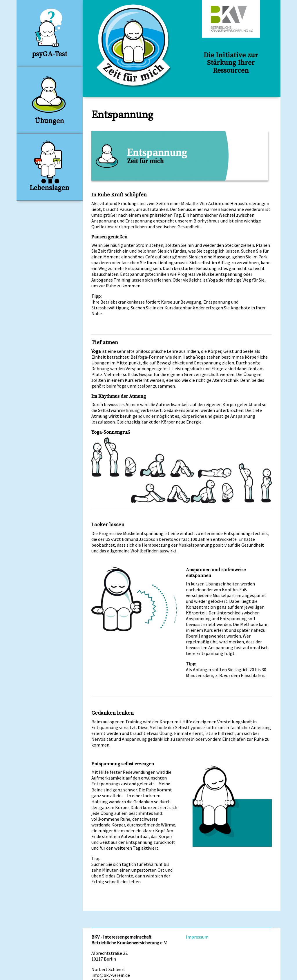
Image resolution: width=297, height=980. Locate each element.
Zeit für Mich (134, 46)
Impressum (197, 937)
